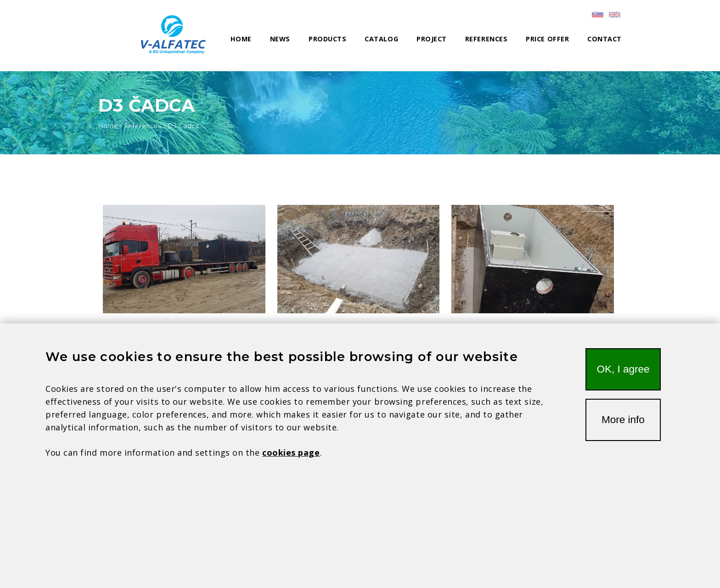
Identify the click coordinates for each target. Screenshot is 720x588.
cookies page (291, 459)
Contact (605, 39)
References (486, 39)
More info (623, 427)
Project (432, 39)
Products (327, 39)
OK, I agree (623, 376)
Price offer (547, 39)
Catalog (381, 39)
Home (241, 39)
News (280, 39)
